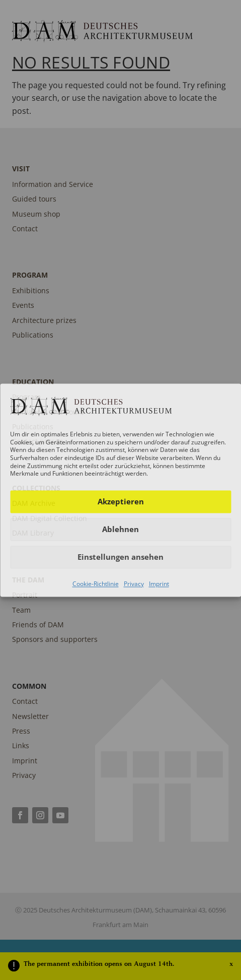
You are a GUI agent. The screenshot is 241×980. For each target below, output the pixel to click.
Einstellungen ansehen (120, 557)
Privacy (134, 584)
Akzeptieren (121, 502)
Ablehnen (120, 530)
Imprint (159, 584)
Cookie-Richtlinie (96, 584)
